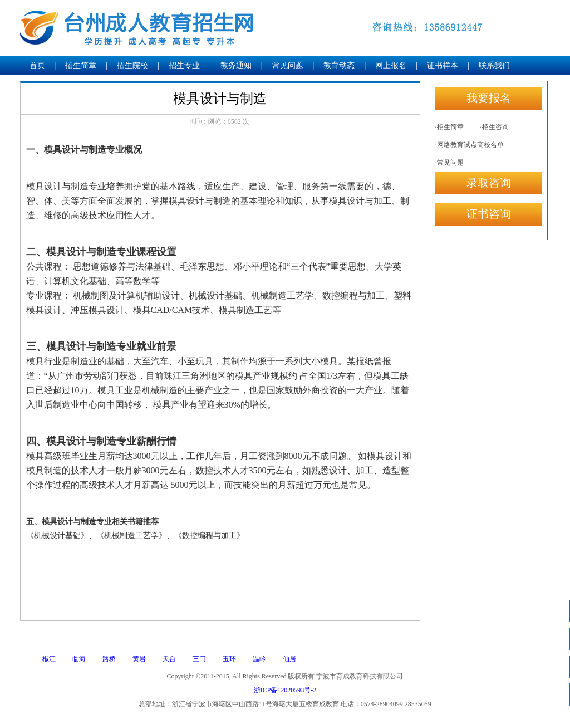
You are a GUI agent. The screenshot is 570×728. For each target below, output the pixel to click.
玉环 (229, 659)
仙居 (289, 659)
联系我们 (494, 65)
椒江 (49, 659)
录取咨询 (489, 183)
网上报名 (391, 65)
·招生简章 (449, 127)
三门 (199, 659)
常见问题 (288, 65)
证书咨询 (489, 214)
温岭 (259, 659)
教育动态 (339, 65)
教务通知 (236, 65)
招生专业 (184, 65)
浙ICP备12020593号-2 (285, 690)
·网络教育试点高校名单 (470, 145)
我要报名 (489, 98)
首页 (37, 65)
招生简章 (81, 65)
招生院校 (132, 65)
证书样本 (443, 65)
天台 (169, 659)
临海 (79, 659)
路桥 (109, 659)
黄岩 (139, 659)
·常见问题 (449, 163)
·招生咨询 (495, 127)
